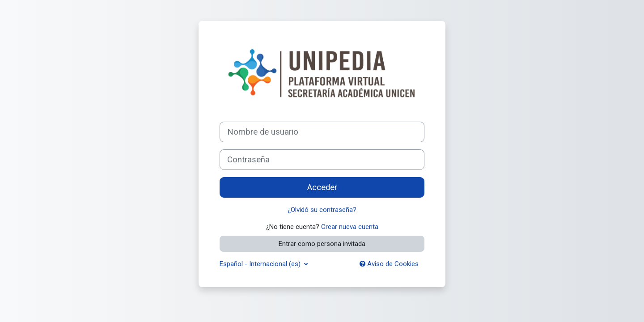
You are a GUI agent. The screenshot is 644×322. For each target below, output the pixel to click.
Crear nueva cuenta (350, 227)
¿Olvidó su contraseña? (322, 210)
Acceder (322, 187)
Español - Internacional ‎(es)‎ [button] (261, 264)
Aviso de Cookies (389, 264)
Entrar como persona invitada (322, 244)
